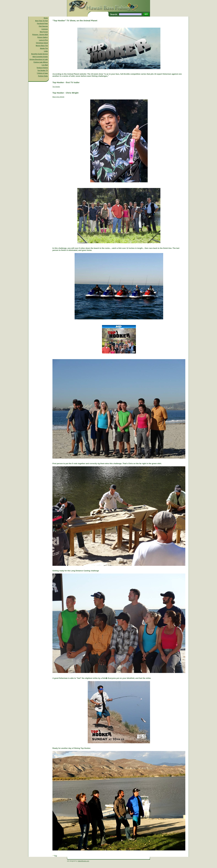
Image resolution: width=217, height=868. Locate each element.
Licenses (45, 29)
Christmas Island (42, 43)
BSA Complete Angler (40, 57)
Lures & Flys (43, 40)
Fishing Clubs (43, 76)
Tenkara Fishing (42, 68)
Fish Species (43, 26)
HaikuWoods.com (83, 861)
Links (46, 51)
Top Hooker (56, 87)
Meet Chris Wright (58, 97)
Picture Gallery (43, 37)
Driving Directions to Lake (39, 59)
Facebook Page (42, 23)
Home (46, 18)
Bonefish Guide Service (40, 54)
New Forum (44, 32)
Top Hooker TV (43, 70)
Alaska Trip (44, 48)
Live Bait (45, 65)
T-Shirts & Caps (42, 73)
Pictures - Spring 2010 (40, 35)
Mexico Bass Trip (42, 46)
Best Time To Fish (42, 21)
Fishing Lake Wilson (41, 62)
